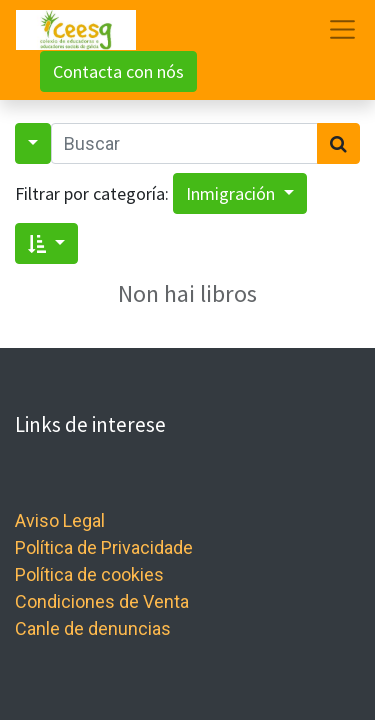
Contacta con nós (118, 71)
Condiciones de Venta (102, 601)
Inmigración (232, 193)
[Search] (338, 143)
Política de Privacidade (104, 547)
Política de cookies (89, 574)
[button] (46, 243)
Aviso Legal (60, 520)
